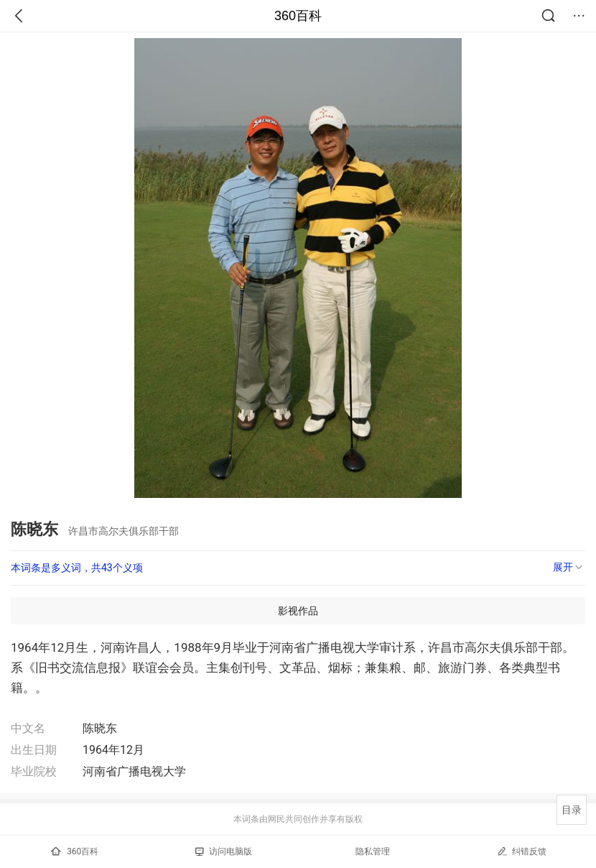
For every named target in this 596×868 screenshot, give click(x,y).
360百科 (298, 16)
